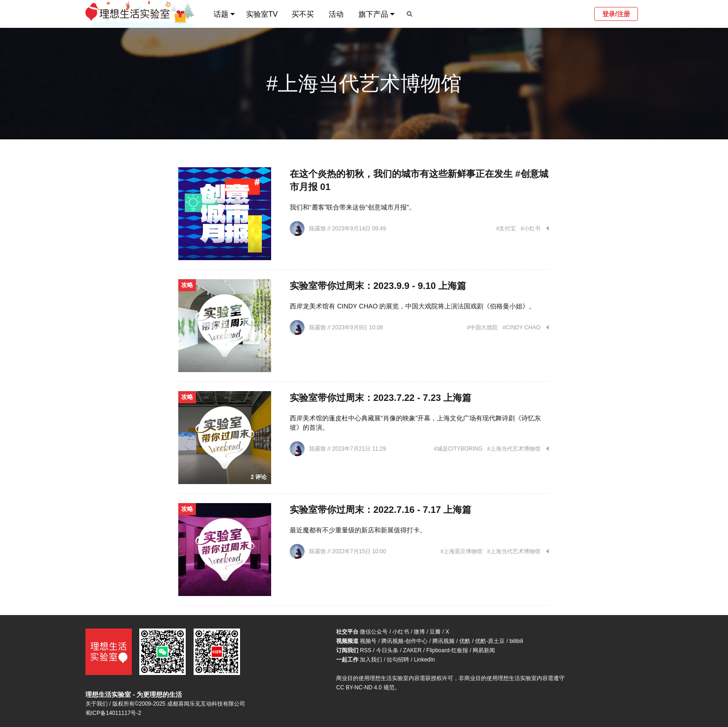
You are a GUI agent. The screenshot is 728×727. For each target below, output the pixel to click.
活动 (336, 14)
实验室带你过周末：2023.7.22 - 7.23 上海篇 (380, 398)
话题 (221, 14)
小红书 (401, 632)
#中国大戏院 (483, 327)
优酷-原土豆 (490, 641)
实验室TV (262, 14)
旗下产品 (373, 14)
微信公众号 (374, 632)
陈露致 (318, 229)
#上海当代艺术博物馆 (514, 449)
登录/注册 (616, 14)
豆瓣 (435, 632)
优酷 (465, 641)
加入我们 (371, 660)
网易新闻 (484, 650)
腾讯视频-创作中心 (404, 641)
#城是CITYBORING (458, 449)
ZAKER (412, 650)
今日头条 (387, 650)
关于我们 (97, 704)
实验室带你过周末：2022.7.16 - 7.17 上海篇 (380, 510)
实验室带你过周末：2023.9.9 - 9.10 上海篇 (378, 286)
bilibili (516, 641)
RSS (366, 650)
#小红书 (530, 229)
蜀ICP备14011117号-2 (113, 713)
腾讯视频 (443, 641)
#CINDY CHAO (521, 327)
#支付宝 (506, 229)
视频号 (368, 641)
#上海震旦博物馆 (462, 551)
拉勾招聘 (398, 660)
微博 (419, 632)
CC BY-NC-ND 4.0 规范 (365, 688)
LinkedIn (424, 660)
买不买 (303, 14)
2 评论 (259, 477)
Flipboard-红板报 (447, 650)
